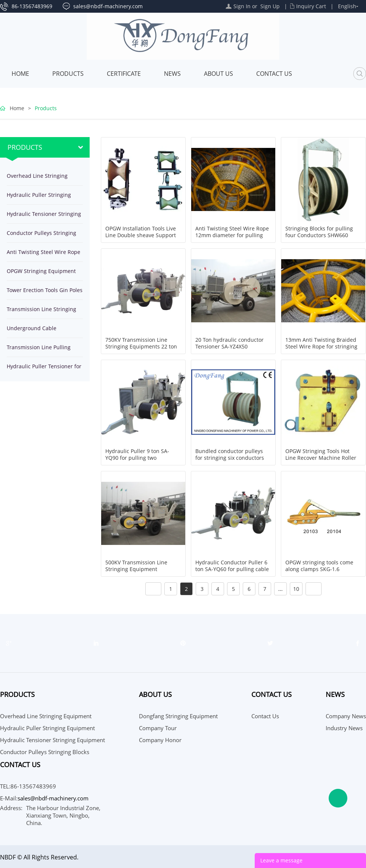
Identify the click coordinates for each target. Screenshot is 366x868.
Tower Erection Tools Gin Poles (45, 290)
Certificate (124, 74)
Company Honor (160, 740)
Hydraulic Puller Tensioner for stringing (44, 369)
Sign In (242, 6)
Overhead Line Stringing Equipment (37, 179)
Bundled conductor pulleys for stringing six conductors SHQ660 (230, 458)
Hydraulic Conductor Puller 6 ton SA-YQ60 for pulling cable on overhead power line (232, 569)
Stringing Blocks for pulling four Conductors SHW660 (319, 232)
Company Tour (158, 728)
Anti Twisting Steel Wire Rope (44, 252)
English (347, 6)
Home (20, 74)
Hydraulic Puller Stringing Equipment (39, 198)
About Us (218, 74)
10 (296, 589)
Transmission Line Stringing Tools (41, 312)
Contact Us (274, 74)
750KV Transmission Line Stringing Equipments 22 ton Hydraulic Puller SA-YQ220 (141, 347)
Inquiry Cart (311, 6)
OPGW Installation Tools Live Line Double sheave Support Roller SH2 (141, 235)
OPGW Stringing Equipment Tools (41, 274)
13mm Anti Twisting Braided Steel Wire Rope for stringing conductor (321, 347)
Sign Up (270, 6)
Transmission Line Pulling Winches (39, 350)
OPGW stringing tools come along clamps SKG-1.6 (319, 566)
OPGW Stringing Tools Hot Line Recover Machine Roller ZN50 (321, 458)
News (172, 74)
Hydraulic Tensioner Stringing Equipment (44, 217)
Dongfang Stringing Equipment (178, 716)
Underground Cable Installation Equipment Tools (42, 331)
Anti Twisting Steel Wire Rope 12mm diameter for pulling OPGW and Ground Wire (232, 235)
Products (68, 74)
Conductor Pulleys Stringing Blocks (41, 236)
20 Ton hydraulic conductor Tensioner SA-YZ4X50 (229, 343)
